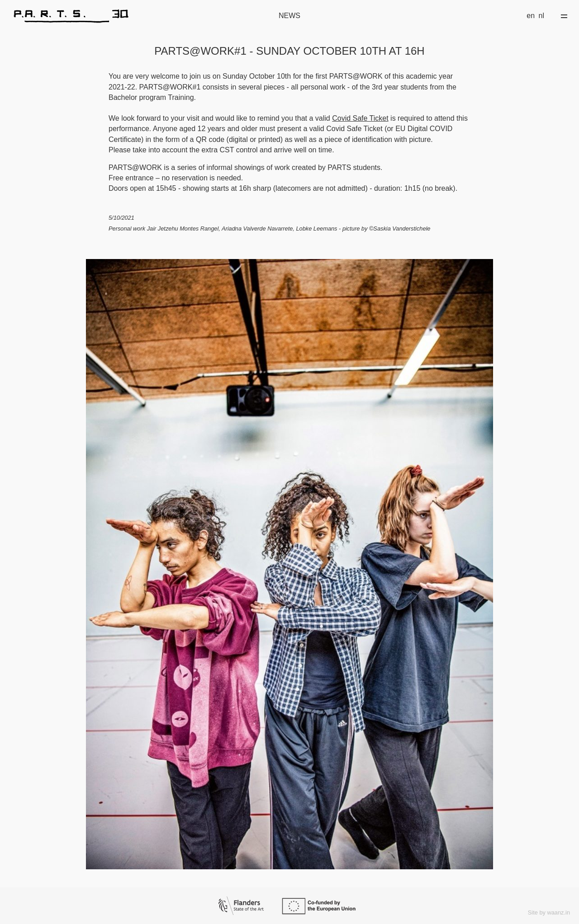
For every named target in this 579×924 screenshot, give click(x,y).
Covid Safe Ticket (360, 118)
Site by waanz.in (549, 912)
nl (541, 16)
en (531, 16)
